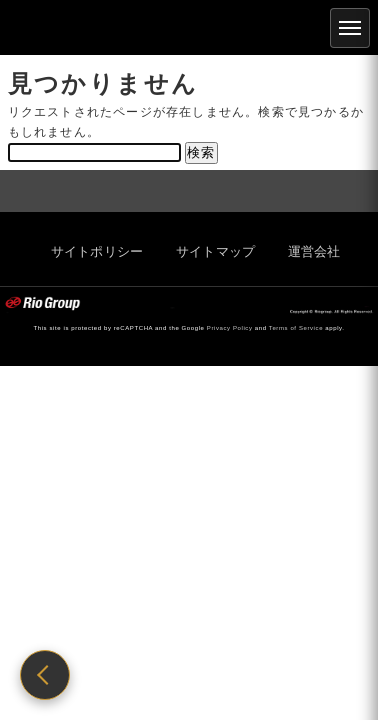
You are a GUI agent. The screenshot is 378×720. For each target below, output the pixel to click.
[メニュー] (350, 28)
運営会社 (307, 251)
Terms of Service (296, 328)
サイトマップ (208, 251)
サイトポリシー (90, 251)
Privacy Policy (230, 328)
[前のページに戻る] (45, 675)
